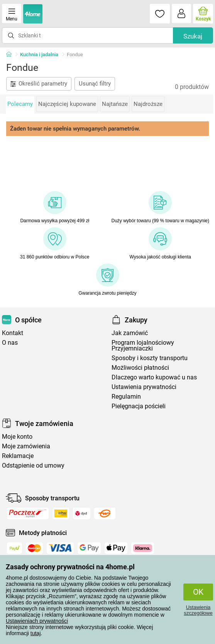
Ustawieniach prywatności (37, 621)
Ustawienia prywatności (144, 387)
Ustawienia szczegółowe (198, 610)
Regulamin (126, 397)
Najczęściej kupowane (67, 104)
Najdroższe (148, 104)
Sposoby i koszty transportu (150, 358)
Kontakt (13, 333)
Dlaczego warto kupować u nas (154, 377)
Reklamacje (18, 456)
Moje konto (17, 437)
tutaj (36, 633)
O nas (10, 343)
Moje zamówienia (26, 446)
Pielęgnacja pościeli (139, 406)
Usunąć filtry (95, 84)
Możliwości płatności (140, 368)
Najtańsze (115, 104)
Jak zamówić (130, 333)
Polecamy (20, 104)
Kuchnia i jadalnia (39, 55)
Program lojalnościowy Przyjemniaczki (143, 345)
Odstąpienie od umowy (33, 465)
